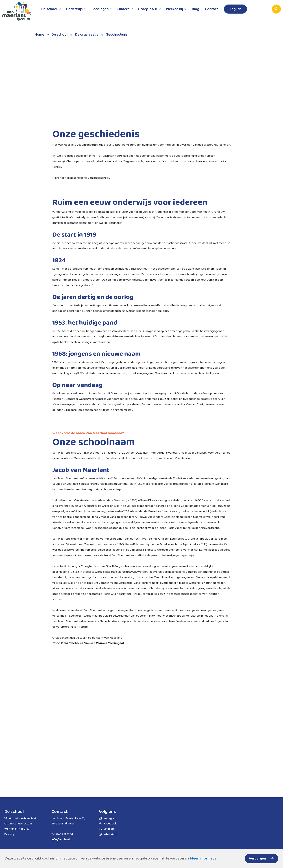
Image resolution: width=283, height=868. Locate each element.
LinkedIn (107, 829)
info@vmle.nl (61, 840)
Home (39, 35)
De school (60, 35)
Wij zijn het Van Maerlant (20, 818)
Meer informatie (203, 858)
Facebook (108, 824)
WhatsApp (108, 834)
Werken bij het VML (17, 829)
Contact (60, 812)
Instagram (108, 818)
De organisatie (87, 35)
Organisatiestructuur (18, 824)
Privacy (9, 834)
